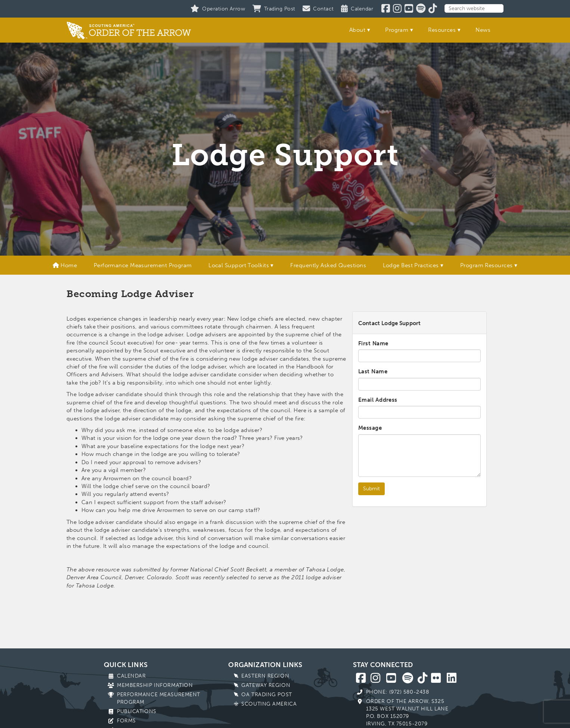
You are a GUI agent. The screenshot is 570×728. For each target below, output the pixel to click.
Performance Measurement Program (143, 265)
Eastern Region (265, 676)
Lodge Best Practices (411, 265)
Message (370, 428)
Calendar (131, 676)
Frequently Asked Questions (328, 265)
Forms (126, 721)
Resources (442, 30)
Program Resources (487, 265)
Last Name (373, 371)
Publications (137, 711)
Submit (371, 489)
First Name (373, 343)
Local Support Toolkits (239, 265)
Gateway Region (266, 685)
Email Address (378, 400)
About (357, 30)
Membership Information (155, 685)
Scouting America (269, 704)
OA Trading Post (267, 695)
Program (397, 30)
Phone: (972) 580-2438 (398, 692)
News (483, 30)
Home (65, 265)
